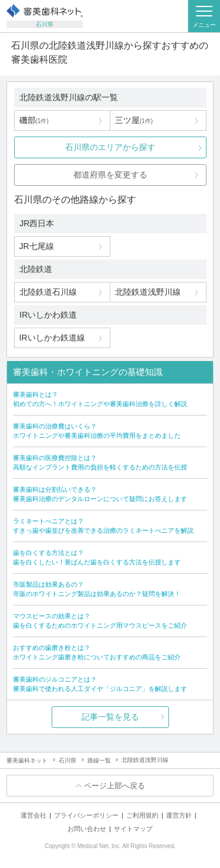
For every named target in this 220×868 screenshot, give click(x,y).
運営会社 (33, 815)
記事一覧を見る (110, 717)
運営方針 (179, 815)
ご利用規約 (142, 815)
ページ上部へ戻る (114, 786)
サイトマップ (133, 829)
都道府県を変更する (110, 175)
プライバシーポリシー (86, 815)
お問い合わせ (87, 829)
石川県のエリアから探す (110, 147)
